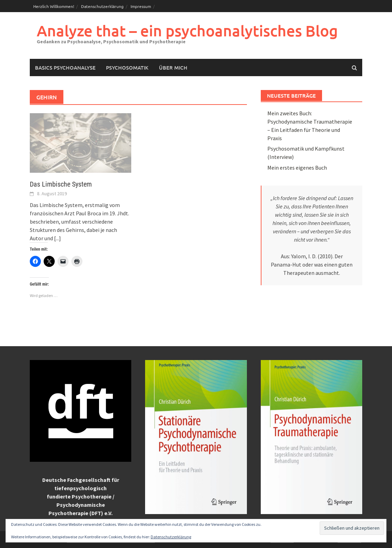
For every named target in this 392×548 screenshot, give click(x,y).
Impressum (141, 6)
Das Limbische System (61, 184)
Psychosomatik (127, 68)
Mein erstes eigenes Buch (297, 168)
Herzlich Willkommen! (54, 6)
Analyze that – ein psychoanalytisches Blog (187, 31)
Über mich (173, 68)
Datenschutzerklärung (102, 6)
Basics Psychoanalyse (65, 68)
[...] (57, 238)
